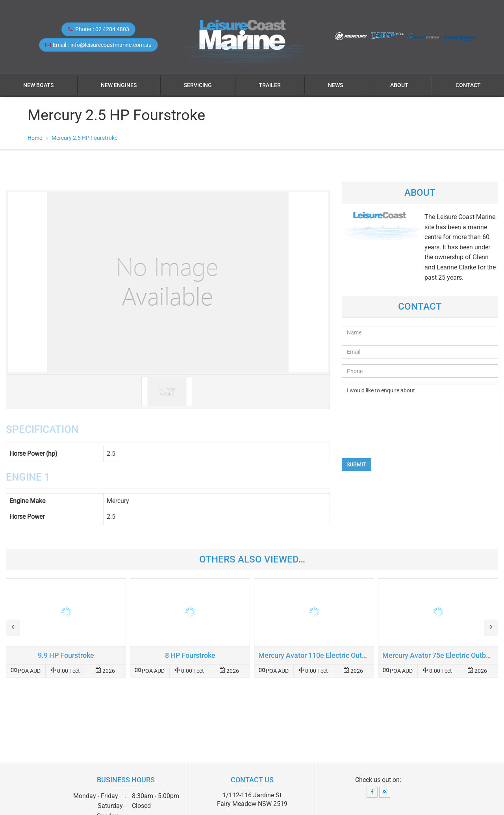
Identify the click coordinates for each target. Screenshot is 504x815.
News (335, 85)
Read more (66, 628)
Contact (468, 85)
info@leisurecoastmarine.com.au (111, 45)
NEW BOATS (38, 85)
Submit (357, 464)
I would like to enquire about (420, 418)
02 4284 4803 (112, 29)
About (399, 85)
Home (35, 138)
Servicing (198, 85)
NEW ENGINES (119, 85)
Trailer (270, 85)
